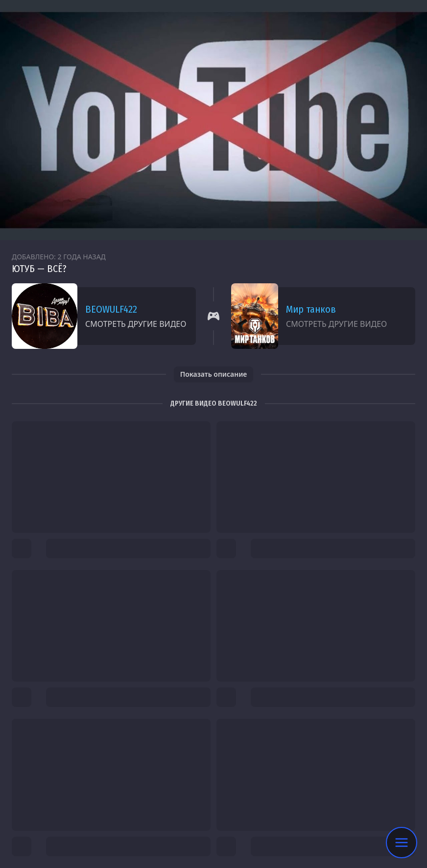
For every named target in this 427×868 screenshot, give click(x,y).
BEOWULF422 (111, 309)
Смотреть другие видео (136, 324)
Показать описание (214, 374)
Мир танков (311, 309)
